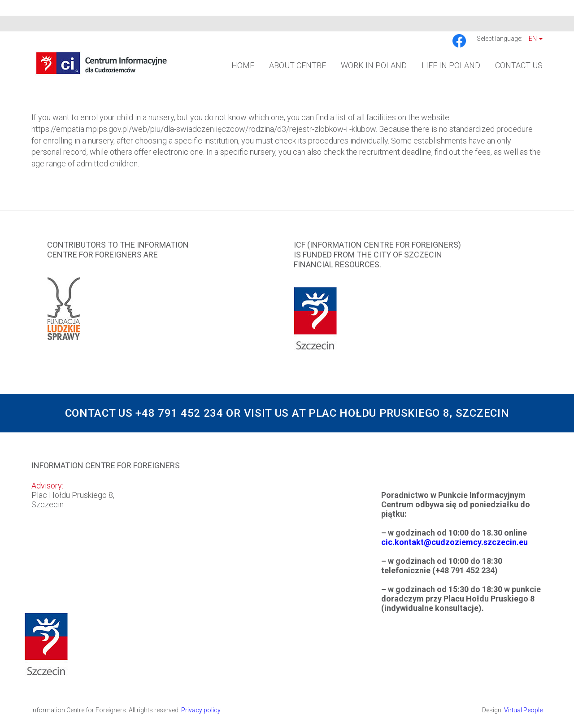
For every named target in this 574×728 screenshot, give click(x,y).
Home (243, 65)
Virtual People (523, 710)
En (536, 39)
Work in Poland (374, 65)
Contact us (519, 65)
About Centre (298, 65)
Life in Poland (451, 65)
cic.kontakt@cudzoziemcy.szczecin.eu (454, 542)
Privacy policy (201, 710)
